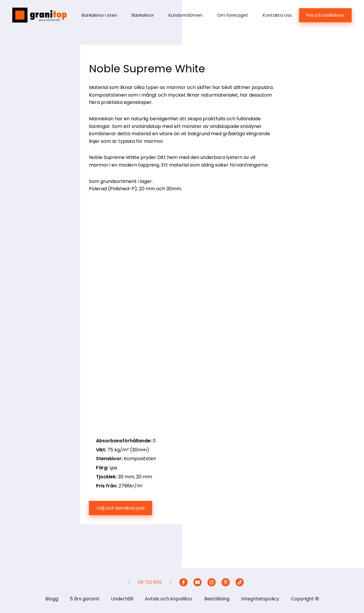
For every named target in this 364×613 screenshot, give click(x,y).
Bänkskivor (143, 15)
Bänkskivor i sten (99, 15)
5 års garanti (85, 599)
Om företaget (233, 15)
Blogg (52, 599)
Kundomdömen (186, 15)
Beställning (217, 599)
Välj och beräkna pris (121, 508)
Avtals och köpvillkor (169, 599)
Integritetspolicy (260, 599)
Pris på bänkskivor (325, 15)
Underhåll (122, 599)
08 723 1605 (150, 582)
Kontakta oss (277, 15)
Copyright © (305, 599)
